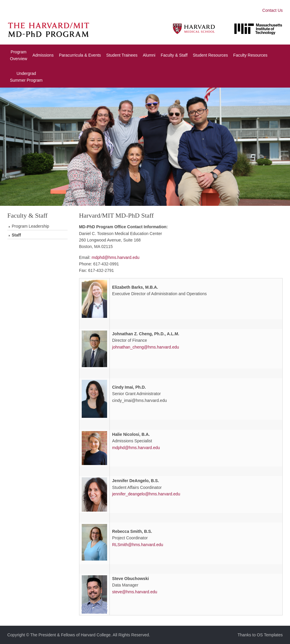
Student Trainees (122, 55)
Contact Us (272, 10)
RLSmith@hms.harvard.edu (138, 545)
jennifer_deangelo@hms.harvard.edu (146, 494)
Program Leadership (31, 226)
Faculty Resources (250, 55)
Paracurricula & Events (80, 55)
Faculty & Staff (174, 55)
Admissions (43, 55)
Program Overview (19, 55)
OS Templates (270, 635)
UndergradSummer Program (26, 77)
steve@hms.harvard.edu (135, 592)
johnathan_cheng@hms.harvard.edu (146, 347)
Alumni (149, 55)
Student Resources (210, 55)
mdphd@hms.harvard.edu (116, 257)
